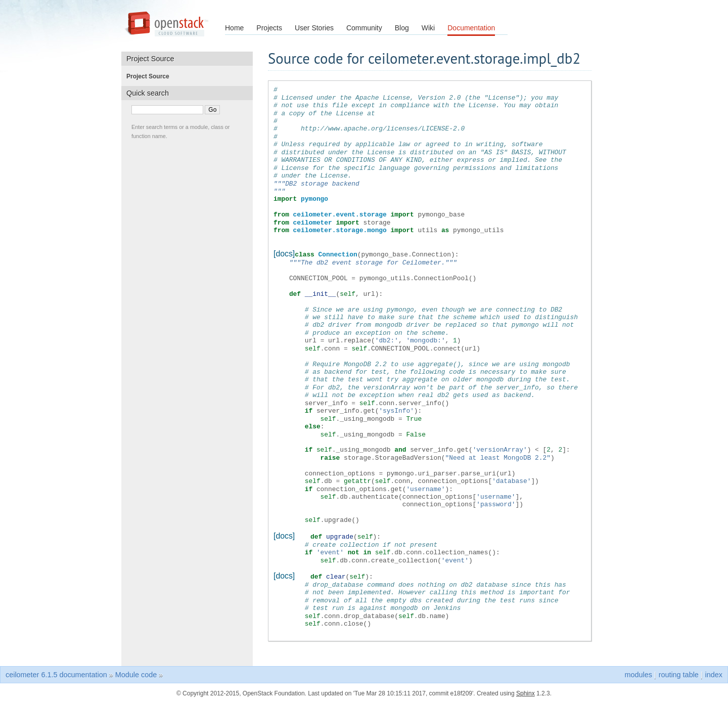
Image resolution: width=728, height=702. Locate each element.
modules (638, 673)
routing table (679, 673)
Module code (136, 673)
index (714, 673)
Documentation (471, 28)
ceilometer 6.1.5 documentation (56, 673)
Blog (402, 28)
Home (234, 28)
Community (364, 28)
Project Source (151, 76)
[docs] (284, 254)
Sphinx (526, 692)
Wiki (428, 28)
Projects (269, 28)
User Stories (314, 28)
